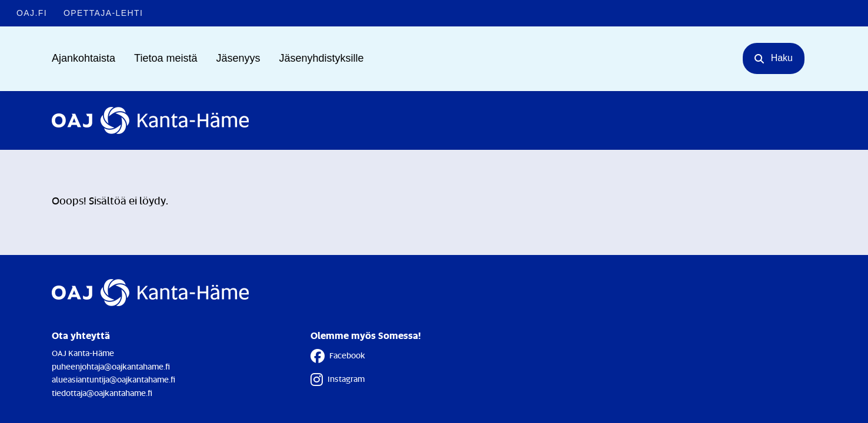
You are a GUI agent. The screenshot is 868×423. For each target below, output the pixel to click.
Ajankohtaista (84, 58)
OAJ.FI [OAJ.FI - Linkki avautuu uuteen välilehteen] (32, 13)
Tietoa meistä (166, 58)
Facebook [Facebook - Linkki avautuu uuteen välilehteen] (338, 356)
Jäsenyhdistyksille (322, 58)
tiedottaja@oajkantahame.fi (102, 393)
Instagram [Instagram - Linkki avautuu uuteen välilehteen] (338, 380)
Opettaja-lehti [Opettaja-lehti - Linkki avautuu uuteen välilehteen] (103, 13)
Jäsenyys (238, 58)
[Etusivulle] (150, 120)
